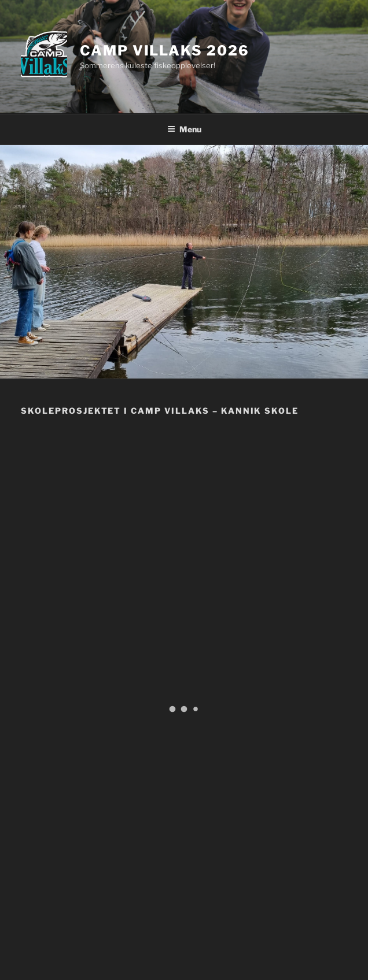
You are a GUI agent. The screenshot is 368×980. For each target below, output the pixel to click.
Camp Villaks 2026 (165, 51)
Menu (184, 129)
